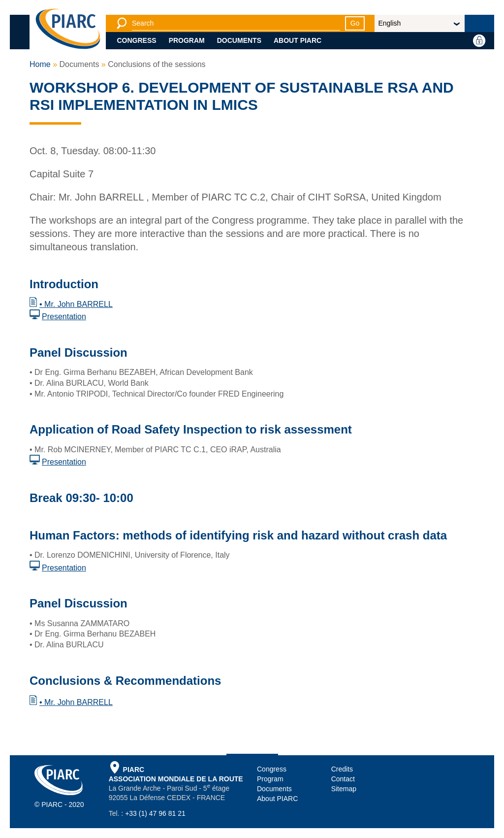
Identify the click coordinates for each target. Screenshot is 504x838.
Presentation (64, 317)
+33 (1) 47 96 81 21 (155, 813)
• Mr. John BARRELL (76, 304)
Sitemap (344, 789)
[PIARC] (68, 30)
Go (355, 23)
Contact (343, 779)
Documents (239, 40)
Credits (342, 769)
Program (187, 40)
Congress (137, 40)
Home (40, 64)
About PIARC (298, 40)
